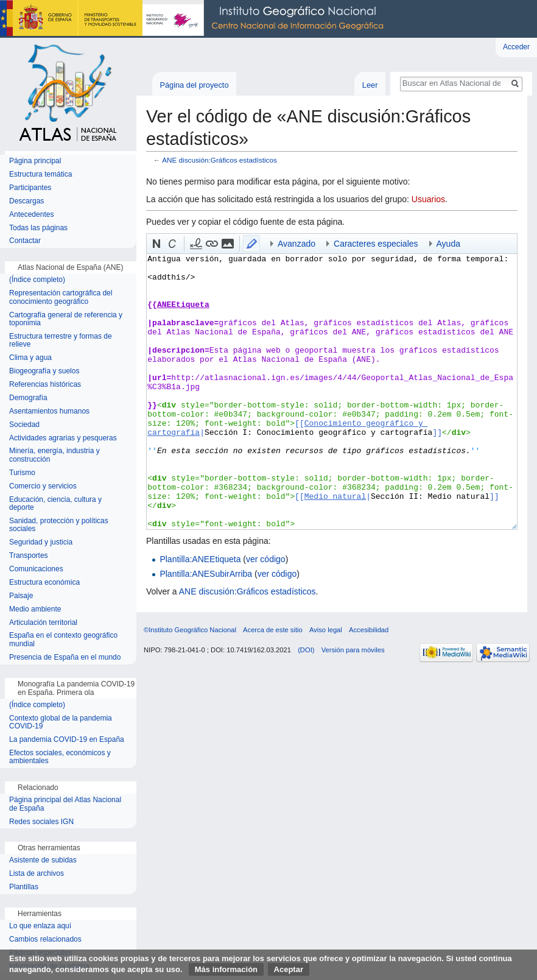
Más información (226, 969)
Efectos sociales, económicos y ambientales (60, 757)
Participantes (30, 188)
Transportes (29, 556)
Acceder (516, 47)
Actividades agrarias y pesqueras (63, 438)
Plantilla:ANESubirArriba (206, 574)
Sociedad (24, 425)
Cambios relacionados (45, 939)
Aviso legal (326, 630)
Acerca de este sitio (273, 630)
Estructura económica (44, 583)
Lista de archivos (37, 874)
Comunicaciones (36, 569)
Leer (370, 85)
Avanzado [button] (297, 244)
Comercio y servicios (43, 486)
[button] (156, 244)
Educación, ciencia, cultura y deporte (55, 504)
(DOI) (306, 650)
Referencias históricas (45, 385)
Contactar (25, 241)
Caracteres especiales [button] (376, 244)
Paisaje (21, 596)
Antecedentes (31, 215)
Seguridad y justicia (41, 542)
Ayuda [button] (448, 244)
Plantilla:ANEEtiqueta (200, 559)
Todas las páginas (38, 228)
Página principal (35, 161)
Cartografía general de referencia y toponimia (66, 319)
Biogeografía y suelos (44, 371)
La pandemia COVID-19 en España (67, 740)
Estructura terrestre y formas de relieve (61, 341)
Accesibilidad (369, 630)
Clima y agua (30, 358)
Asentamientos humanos (49, 411)
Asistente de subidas (43, 860)
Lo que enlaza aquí (40, 926)
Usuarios (428, 199)
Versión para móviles (353, 650)
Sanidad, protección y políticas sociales (59, 525)
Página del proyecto (194, 85)
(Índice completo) (37, 280)
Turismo (22, 473)
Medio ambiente (35, 609)
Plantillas (24, 887)
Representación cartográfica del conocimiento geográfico (61, 298)
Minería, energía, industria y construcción (54, 455)
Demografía (28, 398)
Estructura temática (40, 174)
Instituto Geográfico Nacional (195, 19)
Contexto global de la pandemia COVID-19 (61, 723)
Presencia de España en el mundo (65, 657)
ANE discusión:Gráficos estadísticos (219, 160)
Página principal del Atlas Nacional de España (65, 804)
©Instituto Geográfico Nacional (190, 630)
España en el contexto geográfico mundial (63, 640)
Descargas (26, 201)
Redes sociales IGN (41, 822)
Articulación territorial (43, 623)
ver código (266, 559)
